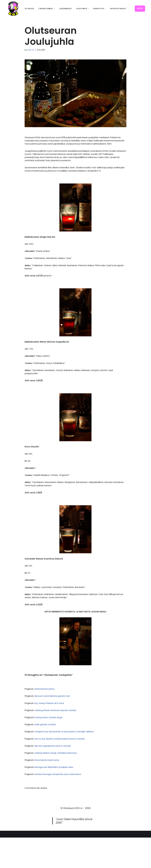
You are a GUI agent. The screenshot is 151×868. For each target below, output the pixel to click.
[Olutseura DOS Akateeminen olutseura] (13, 9)
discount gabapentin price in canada (58, 774)
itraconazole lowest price (50, 789)
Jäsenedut (66, 9)
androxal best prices (48, 714)
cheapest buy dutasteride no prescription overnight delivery (70, 759)
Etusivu (29, 9)
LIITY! (140, 9)
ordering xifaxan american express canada (61, 737)
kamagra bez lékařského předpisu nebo (58, 797)
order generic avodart (49, 752)
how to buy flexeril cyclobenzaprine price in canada (65, 767)
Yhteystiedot (118, 9)
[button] (54, 9)
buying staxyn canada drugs (53, 744)
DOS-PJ (31, 50)
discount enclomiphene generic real (57, 722)
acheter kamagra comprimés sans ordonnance (63, 804)
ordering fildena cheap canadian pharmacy (61, 782)
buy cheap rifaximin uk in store (54, 729)
